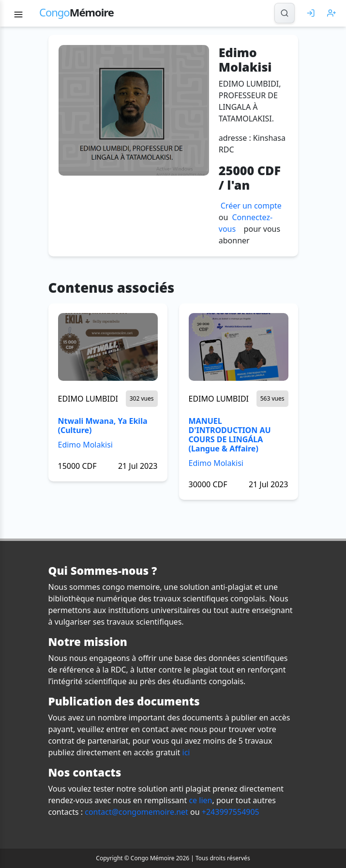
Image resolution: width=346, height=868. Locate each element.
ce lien (200, 800)
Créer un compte (251, 206)
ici (186, 752)
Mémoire (76, 12)
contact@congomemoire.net (136, 812)
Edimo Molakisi (85, 445)
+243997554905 (231, 812)
